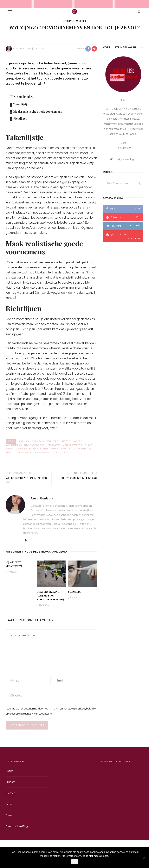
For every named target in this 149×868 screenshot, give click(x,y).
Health (9, 771)
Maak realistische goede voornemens (38, 112)
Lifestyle (68, 21)
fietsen (67, 441)
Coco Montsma (22, 49)
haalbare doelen (35, 445)
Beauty (10, 804)
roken (54, 449)
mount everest (72, 445)
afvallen (24, 441)
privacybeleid (86, 709)
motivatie (54, 445)
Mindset (81, 21)
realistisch (23, 449)
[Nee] (144, 858)
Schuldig (74, 592)
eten (56, 441)
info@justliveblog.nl (125, 159)
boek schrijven (41, 441)
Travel (9, 815)
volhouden (42, 452)
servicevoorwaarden (17, 714)
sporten (67, 449)
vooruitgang (60, 452)
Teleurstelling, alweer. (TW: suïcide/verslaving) (50, 596)
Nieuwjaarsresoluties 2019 (79, 478)
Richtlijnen (20, 119)
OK (75, 861)
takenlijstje (24, 452)
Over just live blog (17, 826)
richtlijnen (41, 449)
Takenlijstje (21, 104)
